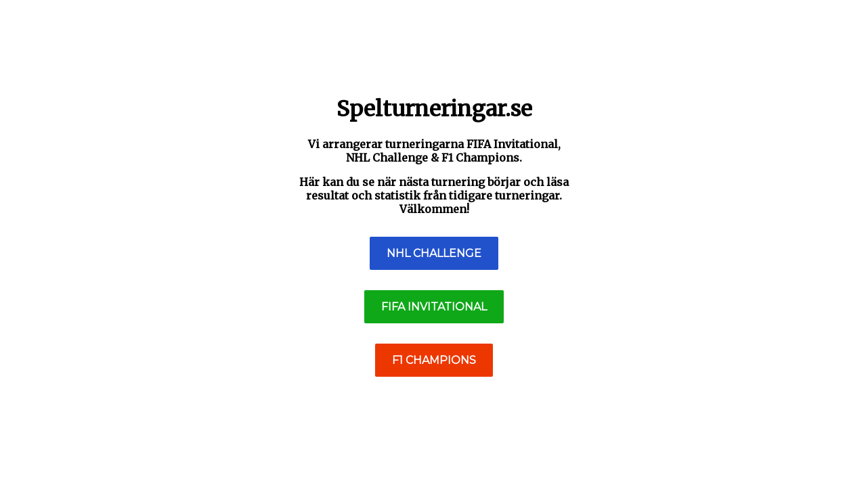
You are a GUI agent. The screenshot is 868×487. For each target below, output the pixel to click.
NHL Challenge (434, 253)
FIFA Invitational (434, 307)
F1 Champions (434, 360)
